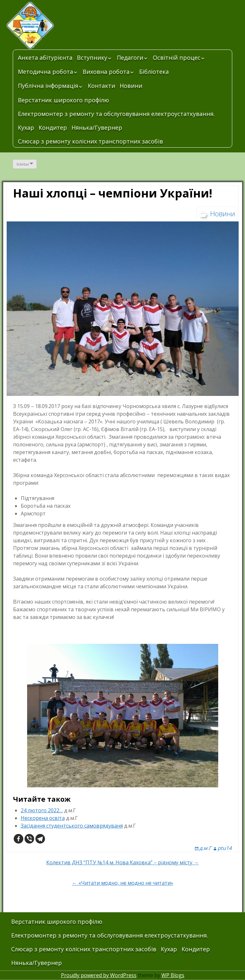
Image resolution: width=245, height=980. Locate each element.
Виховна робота (106, 72)
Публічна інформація (48, 86)
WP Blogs (173, 975)
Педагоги (130, 58)
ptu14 (225, 848)
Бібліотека (154, 72)
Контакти (101, 86)
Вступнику (92, 58)
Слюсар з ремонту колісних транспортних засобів (90, 141)
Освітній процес (177, 58)
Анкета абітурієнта (45, 58)
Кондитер (53, 127)
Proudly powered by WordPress (99, 975)
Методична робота (45, 72)
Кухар (26, 127)
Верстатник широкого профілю (63, 100)
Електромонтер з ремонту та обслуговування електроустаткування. (116, 114)
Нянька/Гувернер (97, 127)
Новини (131, 86)
